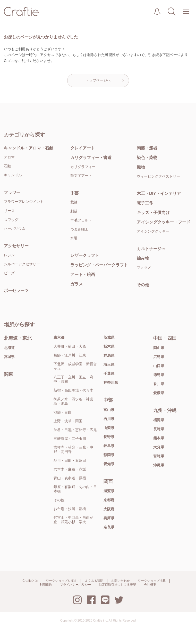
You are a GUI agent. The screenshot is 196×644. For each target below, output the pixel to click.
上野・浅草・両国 (68, 421)
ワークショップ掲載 (152, 581)
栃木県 (109, 346)
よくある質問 (94, 581)
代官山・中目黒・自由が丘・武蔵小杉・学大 (73, 520)
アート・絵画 (83, 275)
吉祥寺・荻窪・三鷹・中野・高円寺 (73, 450)
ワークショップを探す (61, 581)
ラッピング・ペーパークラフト (99, 265)
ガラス (76, 284)
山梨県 (109, 428)
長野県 (109, 437)
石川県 (109, 419)
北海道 (9, 348)
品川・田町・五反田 (70, 460)
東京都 (59, 337)
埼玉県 (109, 364)
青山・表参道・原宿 (70, 478)
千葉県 (109, 373)
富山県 (109, 410)
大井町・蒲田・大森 (70, 346)
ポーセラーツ (16, 291)
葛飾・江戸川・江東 (70, 355)
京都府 (109, 500)
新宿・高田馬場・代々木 (73, 390)
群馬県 (109, 355)
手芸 (74, 193)
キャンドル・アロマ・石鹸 (29, 148)
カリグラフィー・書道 (91, 158)
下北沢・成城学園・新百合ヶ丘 (75, 366)
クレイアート (83, 148)
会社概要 (150, 585)
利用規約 (46, 585)
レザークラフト (85, 255)
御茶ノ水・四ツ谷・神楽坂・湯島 (73, 401)
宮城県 (9, 357)
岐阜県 (109, 446)
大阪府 (109, 509)
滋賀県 (109, 491)
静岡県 (109, 455)
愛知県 (109, 464)
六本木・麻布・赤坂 (70, 469)
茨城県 (109, 337)
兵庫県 (109, 518)
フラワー (12, 192)
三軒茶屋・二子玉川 (70, 439)
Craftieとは (30, 581)
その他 (59, 500)
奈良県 (109, 527)
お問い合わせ (121, 581)
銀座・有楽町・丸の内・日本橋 (75, 489)
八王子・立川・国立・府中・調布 (73, 379)
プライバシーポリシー (75, 585)
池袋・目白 (63, 412)
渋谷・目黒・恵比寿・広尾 (75, 430)
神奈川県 (111, 383)
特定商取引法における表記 (117, 585)
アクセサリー (16, 246)
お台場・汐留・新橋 (70, 509)
